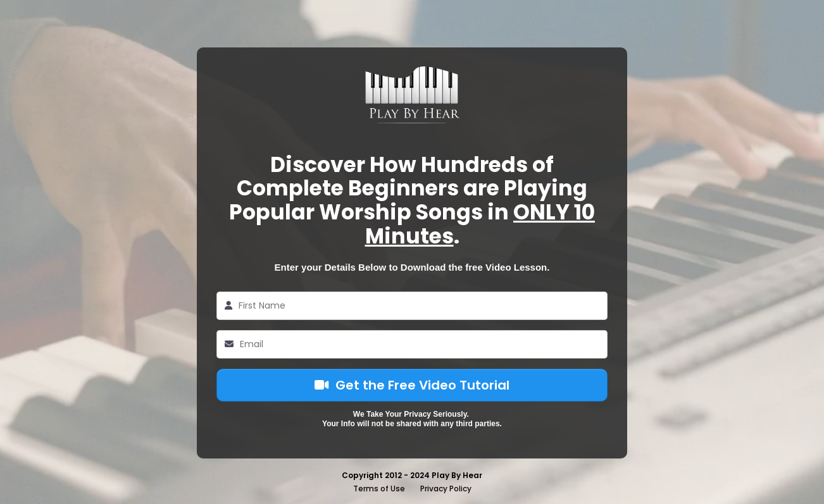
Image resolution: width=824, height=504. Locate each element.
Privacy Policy (446, 489)
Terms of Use (379, 489)
